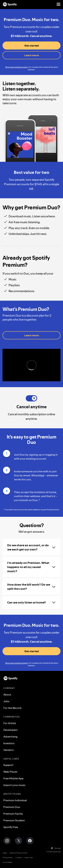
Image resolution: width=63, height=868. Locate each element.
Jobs (6, 701)
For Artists (10, 723)
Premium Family (13, 814)
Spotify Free (11, 827)
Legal (5, 853)
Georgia (56, 848)
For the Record (12, 708)
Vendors (8, 750)
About (7, 695)
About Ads (29, 858)
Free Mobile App (13, 778)
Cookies (19, 858)
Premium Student (14, 820)
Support (8, 765)
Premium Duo (12, 807)
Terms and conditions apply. (17, 67)
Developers (10, 730)
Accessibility (7, 862)
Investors (9, 743)
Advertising (10, 736)
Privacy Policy (8, 858)
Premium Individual (15, 800)
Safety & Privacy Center (18, 853)
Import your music (14, 785)
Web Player (10, 772)
